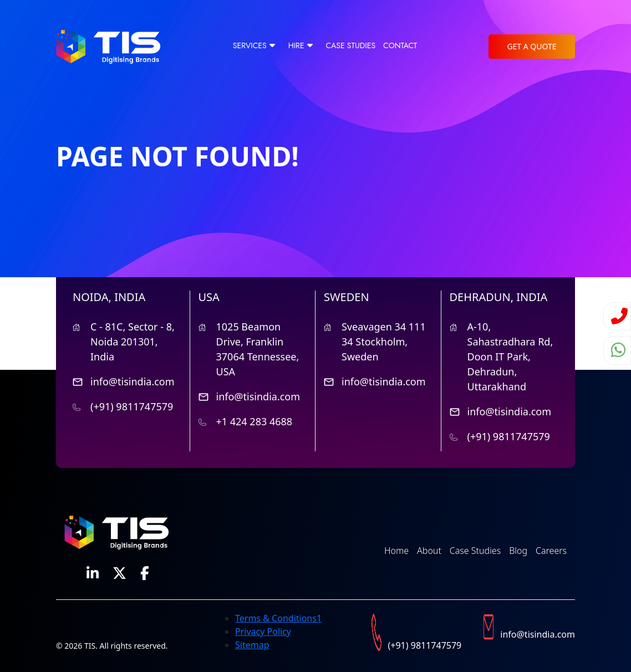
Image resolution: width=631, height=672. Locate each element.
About (429, 551)
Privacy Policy (263, 632)
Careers (551, 551)
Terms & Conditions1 (278, 618)
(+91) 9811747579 (132, 406)
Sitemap (252, 645)
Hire (296, 45)
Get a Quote (531, 46)
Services (250, 45)
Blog (518, 551)
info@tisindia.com (133, 381)
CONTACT (400, 45)
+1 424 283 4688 (255, 421)
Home (396, 551)
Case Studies (351, 45)
